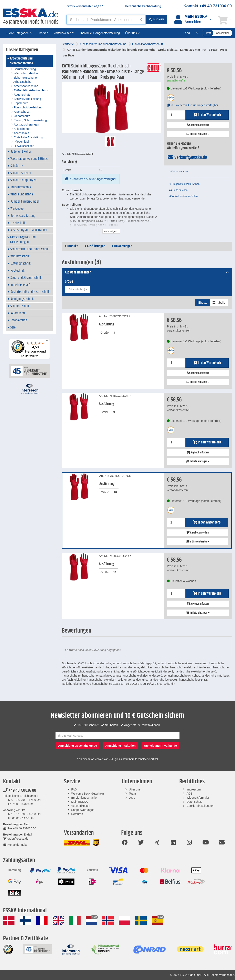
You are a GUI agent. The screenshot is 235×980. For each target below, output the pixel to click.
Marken (43, 33)
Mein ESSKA (79, 802)
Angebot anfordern (198, 125)
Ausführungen (95, 246)
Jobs (132, 798)
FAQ (74, 789)
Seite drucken (178, 190)
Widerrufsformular (198, 798)
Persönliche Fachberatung (143, 6)
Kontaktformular (15, 845)
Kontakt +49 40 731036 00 (208, 6)
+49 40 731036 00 (20, 790)
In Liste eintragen (198, 134)
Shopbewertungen (83, 810)
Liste (202, 303)
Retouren (77, 814)
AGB (190, 794)
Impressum (193, 789)
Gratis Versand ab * (85, 6)
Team (132, 794)
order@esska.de (16, 839)
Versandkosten (81, 806)
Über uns (135, 789)
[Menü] (47, 342)
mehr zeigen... (111, 231)
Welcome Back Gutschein (88, 794)
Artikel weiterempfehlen (183, 196)
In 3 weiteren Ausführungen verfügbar (91, 179)
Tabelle (219, 303)
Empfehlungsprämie (84, 798)
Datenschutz (194, 802)
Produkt (71, 246)
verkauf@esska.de (187, 158)
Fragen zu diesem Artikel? (185, 184)
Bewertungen (122, 246)
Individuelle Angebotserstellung (100, 33)
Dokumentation (178, 172)
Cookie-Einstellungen (200, 806)
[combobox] (77, 289)
